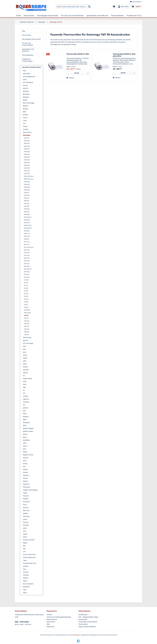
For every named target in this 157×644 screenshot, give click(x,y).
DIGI (24, 346)
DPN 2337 (27, 184)
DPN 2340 (27, 187)
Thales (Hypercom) (29, 557)
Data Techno (27, 132)
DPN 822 (27, 239)
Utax (25, 569)
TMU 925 (27, 329)
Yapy (25, 590)
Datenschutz (51, 622)
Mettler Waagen (28, 428)
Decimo (26, 340)
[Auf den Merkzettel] (70, 78)
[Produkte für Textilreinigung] (138, 16)
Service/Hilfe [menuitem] (135, 2)
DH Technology (28, 343)
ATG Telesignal (28, 82)
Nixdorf (26, 458)
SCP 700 (26, 280)
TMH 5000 (27, 310)
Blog (23, 31)
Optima (26, 481)
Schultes (26, 525)
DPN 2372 (27, 195)
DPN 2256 (27, 163)
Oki (24, 466)
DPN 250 (27, 201)
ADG (24, 71)
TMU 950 (27, 332)
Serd (25, 531)
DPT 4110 (27, 242)
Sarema (26, 522)
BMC (25, 112)
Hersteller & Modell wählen (32, 67)
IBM (24, 387)
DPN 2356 (27, 190)
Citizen (25, 126)
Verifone (26, 575)
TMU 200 (27, 321)
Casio (25, 120)
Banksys (26, 91)
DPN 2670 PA (28, 225)
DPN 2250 (27, 157)
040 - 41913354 (22, 622)
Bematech (26, 94)
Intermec (26, 402)
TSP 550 (26, 335)
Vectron (26, 572)
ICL (24, 390)
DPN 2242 (27, 154)
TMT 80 (26, 315)
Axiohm (26, 88)
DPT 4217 (27, 264)
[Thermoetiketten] (117, 16)
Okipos (25, 469)
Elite (24, 349)
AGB (48, 624)
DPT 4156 (27, 255)
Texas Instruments (29, 554)
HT (24, 376)
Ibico (25, 384)
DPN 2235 (27, 146)
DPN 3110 (27, 234)
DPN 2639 (27, 220)
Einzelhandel (83, 615)
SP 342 (26, 288)
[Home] (19, 16)
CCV (24, 123)
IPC (24, 405)
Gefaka (25, 367)
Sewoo (25, 534)
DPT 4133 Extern (29, 247)
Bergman (26, 97)
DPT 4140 (27, 250)
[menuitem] (73, 7)
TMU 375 (27, 326)
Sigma (25, 543)
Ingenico (26, 399)
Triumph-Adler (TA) (30, 563)
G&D (25, 361)
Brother (26, 115)
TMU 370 (27, 324)
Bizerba (26, 109)
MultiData (26, 440)
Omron (25, 478)
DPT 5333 (27, 277)
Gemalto (26, 370)
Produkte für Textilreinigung (27, 60)
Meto (25, 425)
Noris (25, 461)
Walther (26, 578)
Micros (25, 434)
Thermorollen (27, 35)
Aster (25, 79)
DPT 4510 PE (28, 269)
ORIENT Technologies (30, 490)
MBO (25, 420)
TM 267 (26, 296)
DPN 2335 (27, 182)
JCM (24, 411)
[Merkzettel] (114, 7)
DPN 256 (27, 206)
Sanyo (25, 519)
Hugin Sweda (27, 378)
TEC (24, 552)
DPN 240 (27, 198)
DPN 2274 (27, 173)
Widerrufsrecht (52, 619)
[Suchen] (89, 7)
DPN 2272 (27, 171)
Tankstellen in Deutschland (88, 622)
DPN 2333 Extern (29, 176)
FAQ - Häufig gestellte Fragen (88, 617)
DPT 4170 (27, 258)
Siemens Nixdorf (29, 540)
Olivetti (25, 472)
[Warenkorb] (136, 7)
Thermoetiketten (28, 55)
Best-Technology (29, 103)
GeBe (25, 364)
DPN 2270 (27, 168)
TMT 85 (26, 318)
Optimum (26, 484)
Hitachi (25, 373)
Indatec (26, 396)
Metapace (26, 422)
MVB (25, 443)
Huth (25, 381)
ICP (24, 393)
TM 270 (26, 299)
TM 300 (26, 302)
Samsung (26, 516)
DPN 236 (27, 193)
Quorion (26, 508)
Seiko (25, 528)
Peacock (26, 496)
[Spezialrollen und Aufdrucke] (97, 16)
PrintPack (26, 502)
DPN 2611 (27, 212)
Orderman (27, 487)
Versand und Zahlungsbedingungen (59, 617)
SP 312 (26, 285)
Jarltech (26, 408)
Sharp (25, 537)
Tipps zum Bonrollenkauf (87, 627)
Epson (25, 355)
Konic (25, 414)
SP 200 (26, 283)
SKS (24, 546)
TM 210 (26, 294)
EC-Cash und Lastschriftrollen (28, 44)
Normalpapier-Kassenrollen (31, 39)
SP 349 (26, 291)
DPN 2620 (27, 214)
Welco (25, 581)
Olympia (26, 475)
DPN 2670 (27, 223)
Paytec (25, 493)
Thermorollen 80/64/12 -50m (78, 54)
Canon (25, 118)
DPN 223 (27, 138)
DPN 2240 (27, 152)
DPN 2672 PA (28, 228)
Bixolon (26, 106)
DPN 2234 (27, 143)
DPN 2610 (27, 209)
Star (24, 549)
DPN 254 (27, 204)
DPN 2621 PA (28, 217)
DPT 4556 (27, 272)
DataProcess (27, 337)
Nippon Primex (28, 455)
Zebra (25, 593)
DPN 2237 (27, 149)
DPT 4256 (27, 266)
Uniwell (26, 566)
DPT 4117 (27, 244)
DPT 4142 (27, 253)
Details (81, 73)
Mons (25, 437)
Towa (25, 560)
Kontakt (49, 615)
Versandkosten (76, 635)
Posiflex (26, 499)
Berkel (25, 100)
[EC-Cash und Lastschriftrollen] (72, 16)
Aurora (25, 85)
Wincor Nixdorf (28, 584)
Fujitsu (25, 358)
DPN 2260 (27, 165)
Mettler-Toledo (28, 431)
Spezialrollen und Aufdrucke (28, 50)
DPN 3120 (27, 236)
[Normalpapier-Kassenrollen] (48, 16)
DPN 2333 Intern (29, 179)
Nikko (25, 452)
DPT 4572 (27, 275)
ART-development (29, 77)
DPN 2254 (27, 160)
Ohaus (25, 464)
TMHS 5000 (27, 313)
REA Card (26, 510)
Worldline (26, 587)
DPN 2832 (27, 231)
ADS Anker (27, 74)
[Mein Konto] (123, 7)
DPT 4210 (27, 261)
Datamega (27, 135)
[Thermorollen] (29, 16)
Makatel (26, 417)
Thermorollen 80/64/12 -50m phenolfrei (124, 55)
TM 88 (26, 305)
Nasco (25, 446)
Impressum (51, 627)
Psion (25, 505)
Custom (26, 129)
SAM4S (25, 513)
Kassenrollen (83, 619)
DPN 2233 (27, 141)
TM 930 (26, 307)
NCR (24, 449)
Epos (25, 352)
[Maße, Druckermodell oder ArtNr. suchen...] (73, 7)
